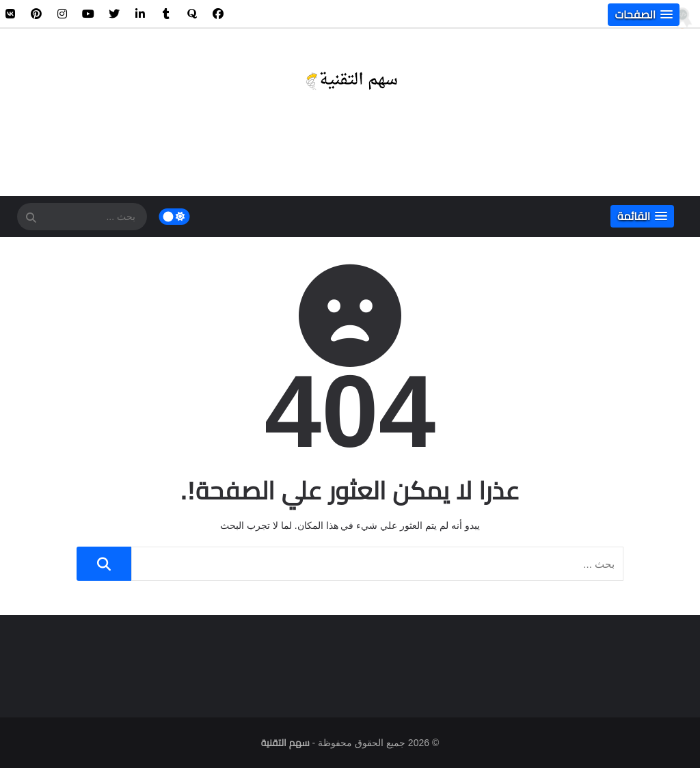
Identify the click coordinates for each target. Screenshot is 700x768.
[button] (644, 15)
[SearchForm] (31, 218)
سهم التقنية (285, 743)
